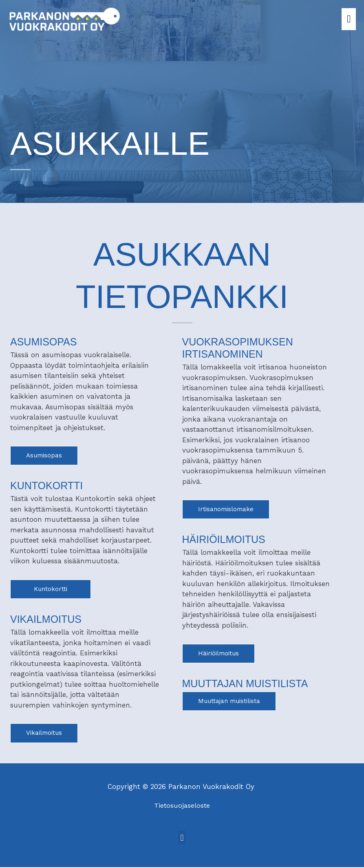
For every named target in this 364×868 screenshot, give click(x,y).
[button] (182, 839)
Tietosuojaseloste (182, 806)
